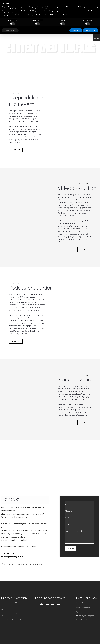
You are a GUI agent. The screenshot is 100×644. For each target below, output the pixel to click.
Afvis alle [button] (76, 640)
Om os (79, 5)
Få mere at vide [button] (10, 640)
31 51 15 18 (9, 553)
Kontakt (90, 5)
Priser (69, 5)
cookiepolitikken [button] (44, 619)
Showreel (57, 5)
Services (43, 5)
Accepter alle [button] (91, 640)
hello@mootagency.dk (14, 557)
